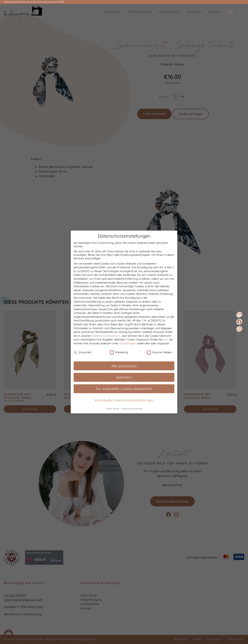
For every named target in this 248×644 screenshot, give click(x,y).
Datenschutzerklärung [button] (132, 409)
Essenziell (82, 352)
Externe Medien (159, 352)
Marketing (119, 352)
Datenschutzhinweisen (106, 336)
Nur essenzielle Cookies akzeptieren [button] (124, 389)
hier (166, 340)
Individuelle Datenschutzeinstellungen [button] (124, 400)
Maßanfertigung (140, 12)
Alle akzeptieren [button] (124, 366)
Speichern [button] (124, 377)
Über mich (194, 12)
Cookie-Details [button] (113, 409)
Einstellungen (128, 343)
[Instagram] (239, 329)
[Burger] (243, 12)
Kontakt (215, 12)
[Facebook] (239, 322)
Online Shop (112, 12)
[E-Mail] (239, 315)
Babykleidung (169, 12)
